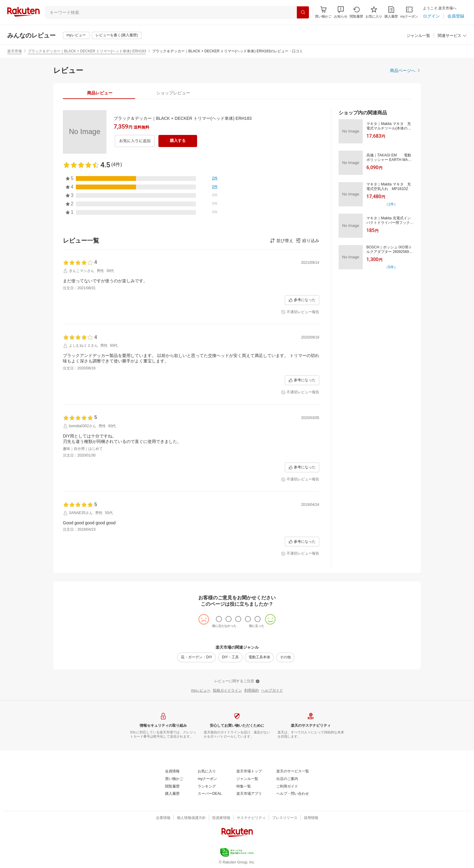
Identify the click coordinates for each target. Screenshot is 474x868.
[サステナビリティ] (251, 818)
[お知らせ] (341, 12)
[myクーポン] (409, 12)
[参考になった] (302, 300)
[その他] (285, 657)
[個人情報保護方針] (191, 818)
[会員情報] (172, 771)
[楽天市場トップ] (249, 771)
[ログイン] (431, 16)
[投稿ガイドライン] (227, 691)
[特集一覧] (244, 787)
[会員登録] (456, 16)
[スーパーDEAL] (210, 794)
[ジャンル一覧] (418, 36)
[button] (341, 12)
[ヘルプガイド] (272, 691)
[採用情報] (311, 818)
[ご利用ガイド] (287, 787)
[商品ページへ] (405, 70)
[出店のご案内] (287, 779)
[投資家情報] (221, 818)
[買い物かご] (174, 779)
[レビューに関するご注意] (237, 681)
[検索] (303, 12)
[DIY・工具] (230, 657)
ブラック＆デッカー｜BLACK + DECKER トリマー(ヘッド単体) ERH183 (87, 51)
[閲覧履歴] (356, 12)
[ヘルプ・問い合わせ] (293, 794)
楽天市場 (15, 51)
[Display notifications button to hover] (323, 12)
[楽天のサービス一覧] (293, 771)
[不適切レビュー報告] (300, 312)
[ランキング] (207, 787)
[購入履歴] (391, 12)
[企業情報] (163, 818)
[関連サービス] (452, 36)
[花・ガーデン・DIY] (196, 657)
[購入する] (178, 141)
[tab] (100, 93)
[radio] (219, 619)
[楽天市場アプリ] (249, 794)
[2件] (215, 179)
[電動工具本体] (259, 657)
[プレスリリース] (285, 818)
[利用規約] (252, 691)
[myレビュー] (76, 35)
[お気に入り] (374, 12)
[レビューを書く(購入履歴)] (117, 35)
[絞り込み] (307, 241)
